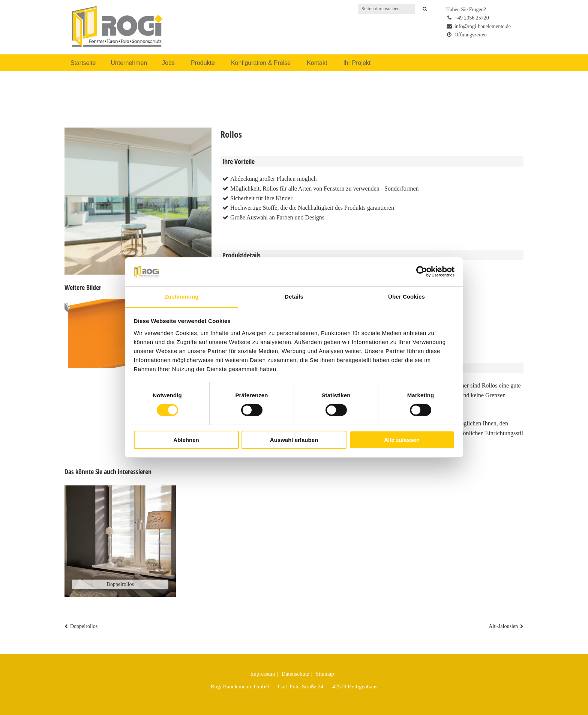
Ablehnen (186, 440)
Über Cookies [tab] (406, 297)
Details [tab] (294, 297)
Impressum (263, 674)
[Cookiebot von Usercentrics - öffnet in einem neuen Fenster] (422, 272)
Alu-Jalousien (503, 626)
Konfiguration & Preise (261, 63)
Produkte (203, 63)
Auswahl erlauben (294, 440)
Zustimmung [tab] (182, 297)
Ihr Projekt (357, 63)
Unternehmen (129, 63)
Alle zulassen (402, 440)
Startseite (83, 63)
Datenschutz (295, 674)
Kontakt (317, 63)
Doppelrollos (84, 626)
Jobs (168, 63)
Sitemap (325, 674)
